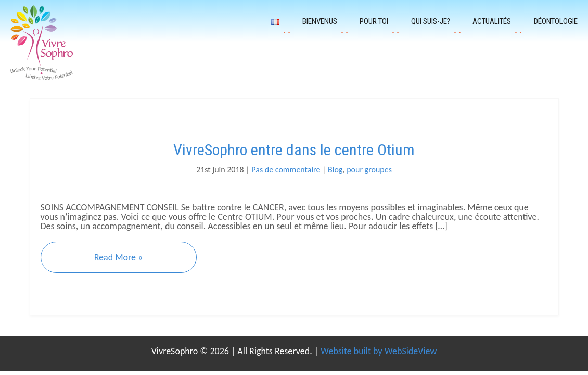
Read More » (119, 257)
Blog (335, 170)
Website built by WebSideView (379, 351)
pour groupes (369, 170)
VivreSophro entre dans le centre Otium (294, 150)
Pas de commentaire (286, 170)
